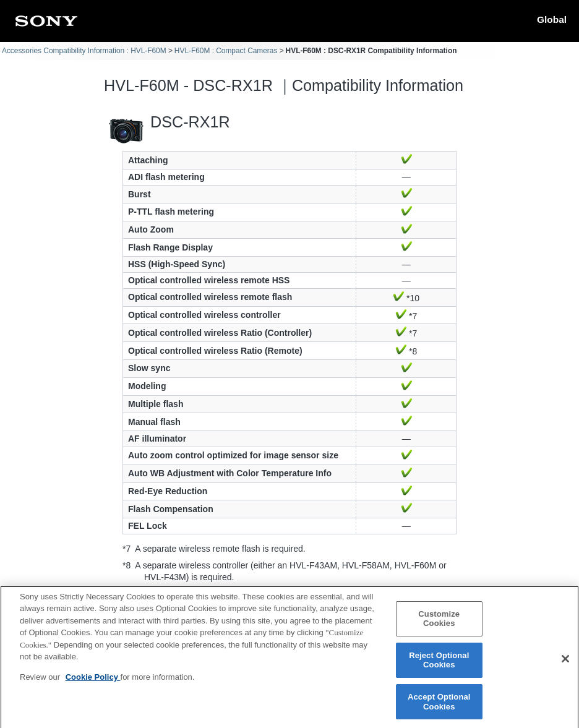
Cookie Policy (93, 682)
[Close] (565, 664)
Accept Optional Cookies (439, 707)
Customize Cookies (439, 623)
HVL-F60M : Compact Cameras (226, 51)
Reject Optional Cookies (439, 665)
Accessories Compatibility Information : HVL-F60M (84, 51)
